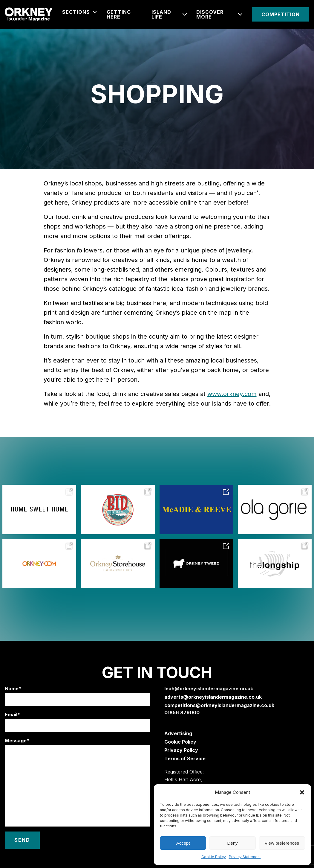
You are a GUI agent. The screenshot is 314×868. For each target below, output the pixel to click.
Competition (281, 14)
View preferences (282, 843)
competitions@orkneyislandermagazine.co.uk (219, 705)
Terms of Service (185, 759)
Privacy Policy (181, 750)
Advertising (178, 733)
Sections (76, 12)
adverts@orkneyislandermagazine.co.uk (213, 697)
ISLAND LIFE (161, 14)
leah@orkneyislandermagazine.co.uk (209, 689)
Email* (77, 722)
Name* (77, 696)
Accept (183, 843)
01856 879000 (182, 712)
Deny (232, 843)
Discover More (210, 14)
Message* (77, 782)
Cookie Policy (214, 857)
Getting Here (119, 14)
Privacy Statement (245, 857)
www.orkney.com (232, 394)
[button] (302, 792)
